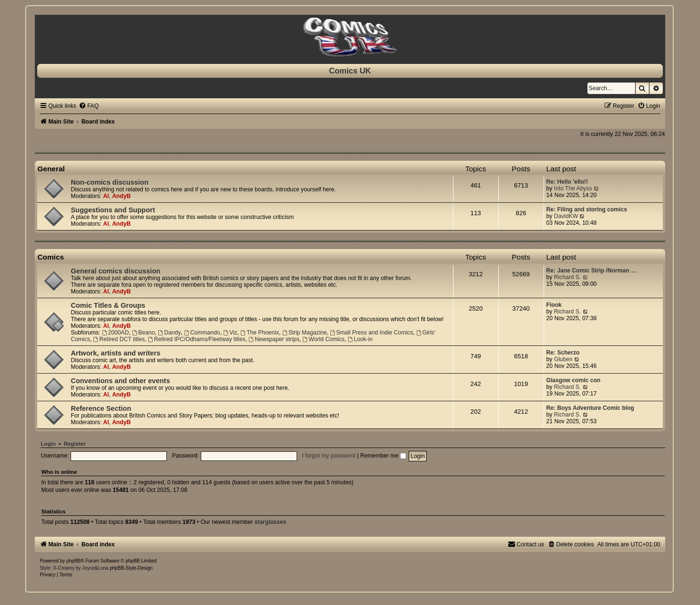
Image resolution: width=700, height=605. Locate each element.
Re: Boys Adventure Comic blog (590, 408)
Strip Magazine (305, 333)
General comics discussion (115, 271)
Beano (144, 333)
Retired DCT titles (119, 339)
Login (48, 444)
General (51, 169)
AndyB (121, 196)
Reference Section (101, 408)
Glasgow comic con (574, 380)
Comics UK (350, 71)
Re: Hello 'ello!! (567, 182)
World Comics (323, 339)
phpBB (73, 561)
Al (106, 196)
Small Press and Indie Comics (371, 333)
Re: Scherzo (563, 353)
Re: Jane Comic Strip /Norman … (592, 271)
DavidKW (566, 216)
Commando (202, 333)
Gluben (563, 359)
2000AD (116, 333)
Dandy (169, 333)
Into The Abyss (573, 188)
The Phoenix (260, 333)
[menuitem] (89, 106)
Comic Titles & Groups (108, 305)
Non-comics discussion (109, 182)
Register (75, 444)
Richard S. (567, 277)
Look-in (360, 339)
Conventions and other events (120, 381)
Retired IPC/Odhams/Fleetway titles (196, 339)
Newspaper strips (274, 339)
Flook (554, 305)
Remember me (383, 456)
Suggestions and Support (113, 210)
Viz (230, 333)
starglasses (271, 522)
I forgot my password (329, 456)
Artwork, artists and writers (115, 353)
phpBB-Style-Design (131, 568)
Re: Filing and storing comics (587, 209)
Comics (51, 257)
